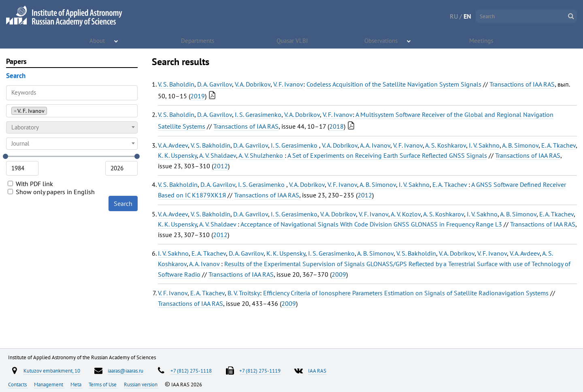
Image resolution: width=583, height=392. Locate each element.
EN (467, 16)
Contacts (18, 384)
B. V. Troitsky (244, 293)
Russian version (141, 384)
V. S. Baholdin (176, 84)
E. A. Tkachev (559, 145)
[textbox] (72, 127)
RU (454, 16)
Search (123, 203)
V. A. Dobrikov (253, 84)
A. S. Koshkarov (446, 145)
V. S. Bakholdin (211, 145)
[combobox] (72, 111)
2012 (221, 166)
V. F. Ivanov (288, 84)
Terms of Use (103, 384)
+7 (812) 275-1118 (191, 371)
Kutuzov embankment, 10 (52, 371)
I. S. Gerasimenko (258, 114)
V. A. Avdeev (173, 145)
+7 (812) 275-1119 (260, 371)
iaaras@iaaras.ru (126, 371)
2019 (198, 96)
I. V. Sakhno (484, 145)
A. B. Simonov (520, 145)
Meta (77, 384)
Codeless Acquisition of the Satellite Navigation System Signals (394, 84)
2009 (339, 274)
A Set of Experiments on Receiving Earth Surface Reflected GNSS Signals (387, 155)
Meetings (482, 40)
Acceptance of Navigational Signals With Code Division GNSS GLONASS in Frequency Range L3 (371, 224)
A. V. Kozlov (406, 214)
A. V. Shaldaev (218, 155)
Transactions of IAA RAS (522, 84)
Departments (198, 40)
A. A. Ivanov (375, 145)
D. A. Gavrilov (215, 84)
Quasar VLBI (292, 40)
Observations (382, 40)
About (98, 40)
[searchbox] (51, 111)
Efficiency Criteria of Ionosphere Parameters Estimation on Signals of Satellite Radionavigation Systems (406, 293)
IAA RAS (317, 371)
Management (49, 384)
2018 (336, 126)
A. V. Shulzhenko (262, 155)
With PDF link (30, 184)
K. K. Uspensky (177, 155)
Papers (16, 61)
